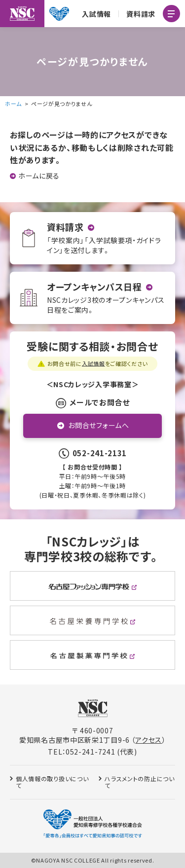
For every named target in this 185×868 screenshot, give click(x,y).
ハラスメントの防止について (139, 782)
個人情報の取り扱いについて (52, 782)
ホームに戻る (39, 176)
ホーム (13, 104)
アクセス (148, 740)
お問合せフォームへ (98, 425)
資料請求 (141, 14)
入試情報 (96, 14)
